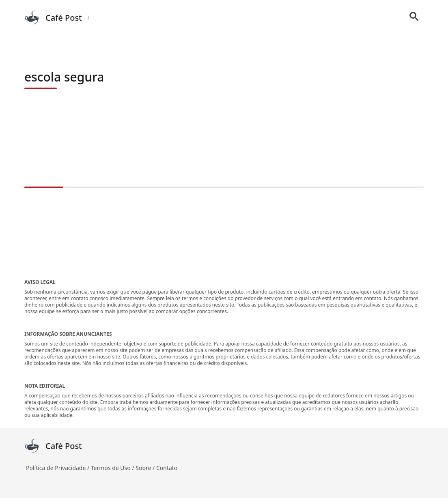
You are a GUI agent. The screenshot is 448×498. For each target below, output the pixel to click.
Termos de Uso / (113, 468)
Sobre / (146, 468)
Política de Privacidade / (58, 468)
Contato (167, 468)
